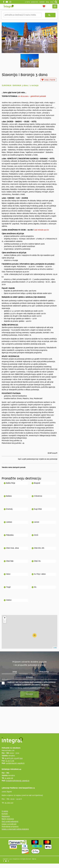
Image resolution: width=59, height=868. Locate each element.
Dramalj (9, 509)
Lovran (37, 522)
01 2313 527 (9, 803)
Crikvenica (38, 496)
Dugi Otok (38, 509)
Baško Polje (11, 483)
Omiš (36, 535)
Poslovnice (6, 816)
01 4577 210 (18, 758)
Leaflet (55, 648)
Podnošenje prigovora (10, 827)
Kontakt (42, 2)
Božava (9, 496)
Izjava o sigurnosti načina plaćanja (15, 829)
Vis (35, 587)
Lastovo (9, 522)
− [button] (5, 621)
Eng (51, 2)
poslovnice (35, 2)
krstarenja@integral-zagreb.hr (18, 781)
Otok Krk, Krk (39, 548)
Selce (8, 574)
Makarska (10, 535)
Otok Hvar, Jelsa (12, 548)
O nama (5, 811)
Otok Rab (10, 561)
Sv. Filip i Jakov (40, 574)
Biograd (37, 483)
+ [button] (5, 618)
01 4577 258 (10, 761)
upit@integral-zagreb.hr (15, 763)
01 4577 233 (9, 758)
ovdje (47, 688)
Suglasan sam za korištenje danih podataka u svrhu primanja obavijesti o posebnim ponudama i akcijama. (29, 684)
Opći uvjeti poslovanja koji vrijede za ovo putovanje (38, 459)
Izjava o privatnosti (9, 824)
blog (47, 2)
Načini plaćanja (8, 819)
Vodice (9, 600)
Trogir (8, 587)
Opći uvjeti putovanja (10, 822)
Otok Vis (37, 561)
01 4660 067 (9, 778)
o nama (27, 2)
